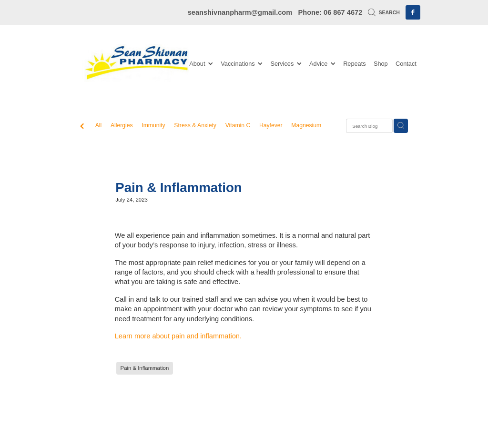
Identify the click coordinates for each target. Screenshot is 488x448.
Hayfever (271, 125)
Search (384, 12)
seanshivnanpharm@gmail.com (240, 12)
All (99, 125)
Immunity (153, 125)
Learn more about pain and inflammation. (178, 336)
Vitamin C (238, 125)
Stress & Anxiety (195, 125)
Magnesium (306, 125)
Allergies (122, 125)
